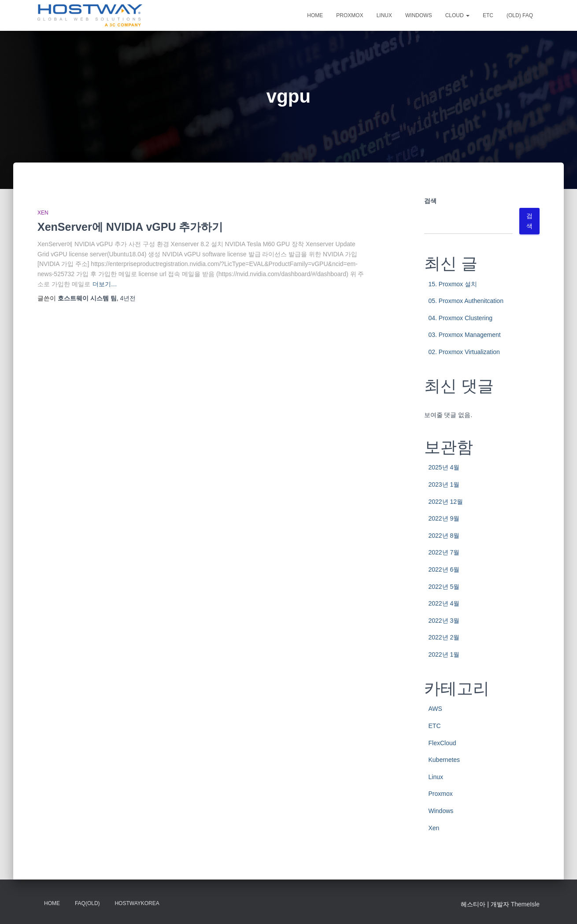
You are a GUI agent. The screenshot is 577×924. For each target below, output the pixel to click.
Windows (419, 15)
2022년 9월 (444, 518)
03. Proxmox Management (465, 335)
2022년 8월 (444, 536)
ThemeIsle (525, 904)
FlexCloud (442, 743)
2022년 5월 (444, 587)
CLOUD (457, 15)
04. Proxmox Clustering (461, 318)
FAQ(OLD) (87, 903)
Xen (43, 213)
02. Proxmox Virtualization (464, 352)
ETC (488, 15)
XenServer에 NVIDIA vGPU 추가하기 (130, 227)
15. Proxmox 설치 (453, 284)
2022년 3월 (444, 621)
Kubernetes (444, 760)
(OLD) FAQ (520, 15)
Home (315, 15)
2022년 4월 (444, 603)
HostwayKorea (137, 903)
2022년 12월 (446, 502)
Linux (384, 15)
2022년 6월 (444, 569)
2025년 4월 (444, 467)
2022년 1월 (444, 654)
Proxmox (350, 15)
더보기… (105, 284)
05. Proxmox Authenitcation (466, 301)
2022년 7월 (444, 552)
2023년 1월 (444, 484)
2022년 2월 (444, 637)
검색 (430, 201)
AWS (435, 709)
